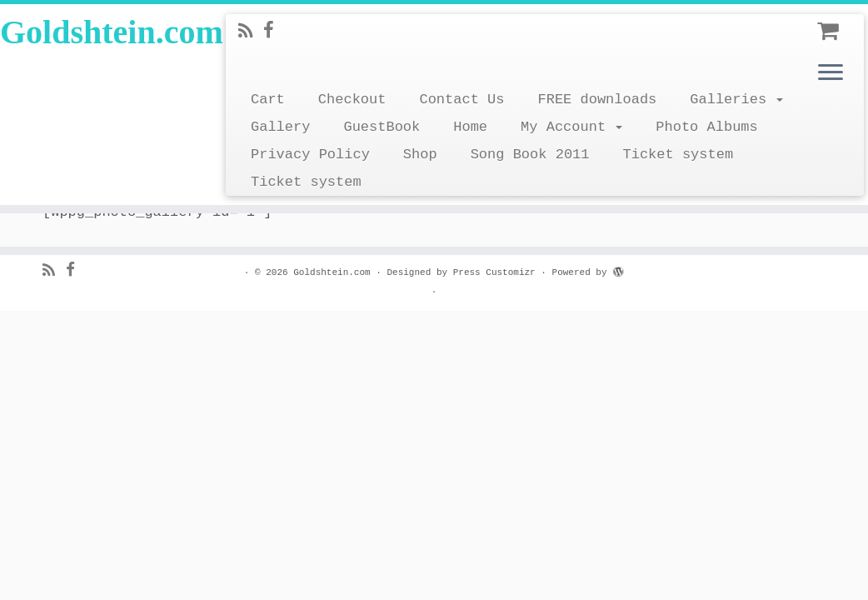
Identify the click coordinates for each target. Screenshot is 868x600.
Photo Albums (706, 127)
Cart (268, 100)
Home (470, 127)
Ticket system (678, 155)
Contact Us (461, 100)
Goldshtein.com (102, 32)
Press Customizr (494, 272)
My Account (571, 127)
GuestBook (382, 127)
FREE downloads (597, 100)
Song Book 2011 (530, 155)
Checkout (352, 100)
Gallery (280, 127)
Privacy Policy (310, 155)
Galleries (736, 100)
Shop (420, 155)
